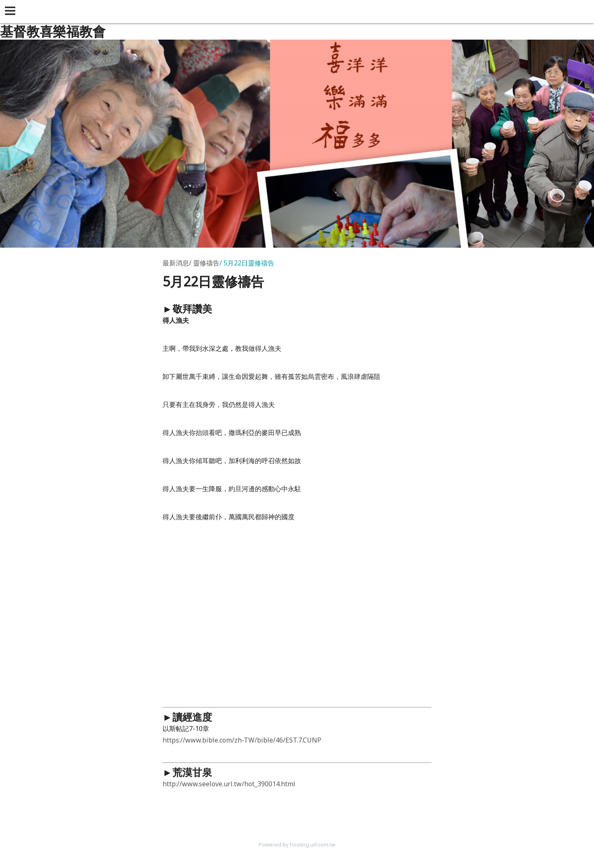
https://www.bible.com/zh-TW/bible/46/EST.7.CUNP (242, 740)
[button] (12, 12)
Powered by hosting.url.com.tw (297, 844)
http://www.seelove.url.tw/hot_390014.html (229, 784)
